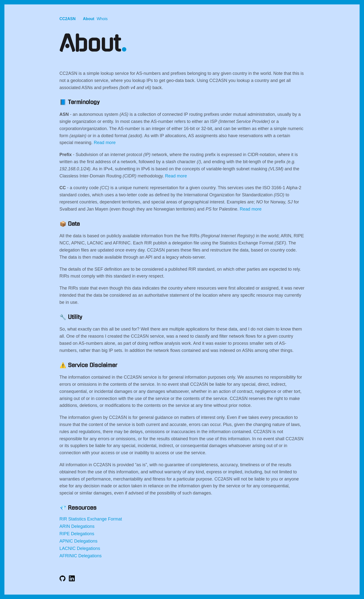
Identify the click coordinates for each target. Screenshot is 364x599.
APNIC (66, 541)
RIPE (65, 534)
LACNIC (68, 548)
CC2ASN (68, 19)
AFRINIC (68, 556)
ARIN (65, 526)
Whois (102, 19)
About (88, 19)
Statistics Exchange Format (95, 519)
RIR (63, 519)
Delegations (83, 526)
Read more (105, 143)
